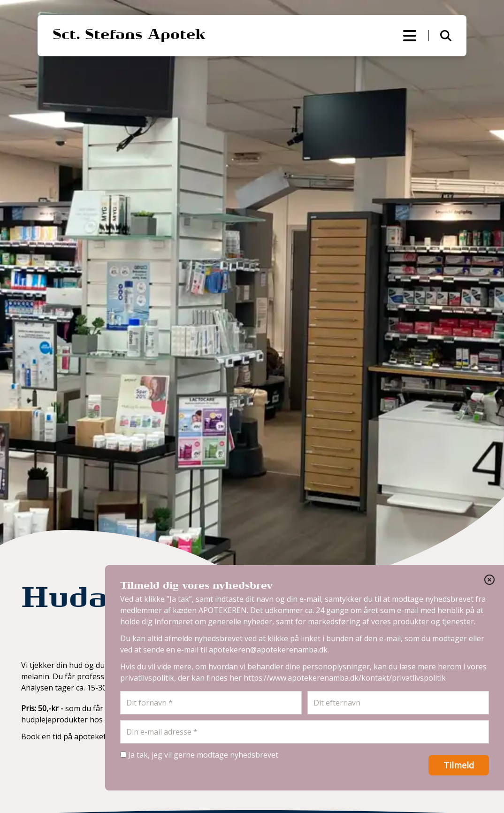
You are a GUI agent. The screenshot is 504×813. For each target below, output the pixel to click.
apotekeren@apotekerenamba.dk (268, 650)
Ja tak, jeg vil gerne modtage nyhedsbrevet (199, 755)
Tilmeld (459, 765)
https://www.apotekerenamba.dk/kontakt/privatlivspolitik (345, 678)
